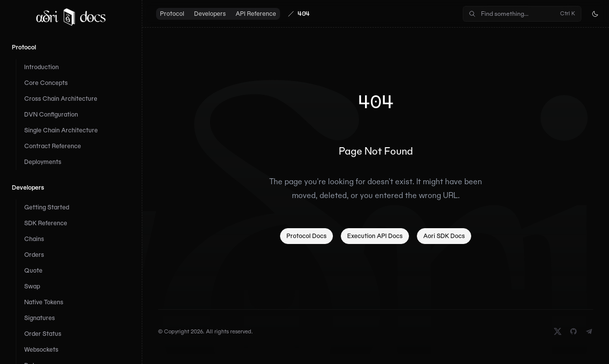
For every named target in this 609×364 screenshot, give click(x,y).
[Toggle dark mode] (595, 14)
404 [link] (304, 14)
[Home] (71, 17)
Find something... (521, 14)
